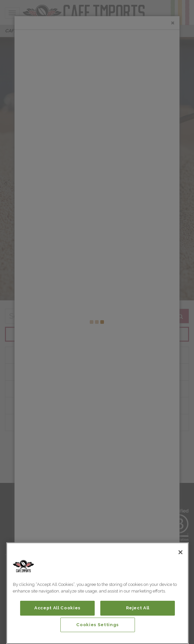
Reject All (138, 608)
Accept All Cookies (57, 608)
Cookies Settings (97, 625)
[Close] (180, 552)
